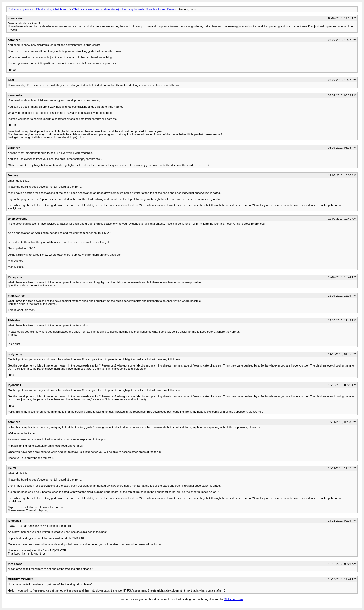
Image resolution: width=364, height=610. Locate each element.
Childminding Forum (20, 9)
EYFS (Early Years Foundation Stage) (95, 9)
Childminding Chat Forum (52, 9)
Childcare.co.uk (234, 599)
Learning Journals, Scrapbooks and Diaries (149, 9)
